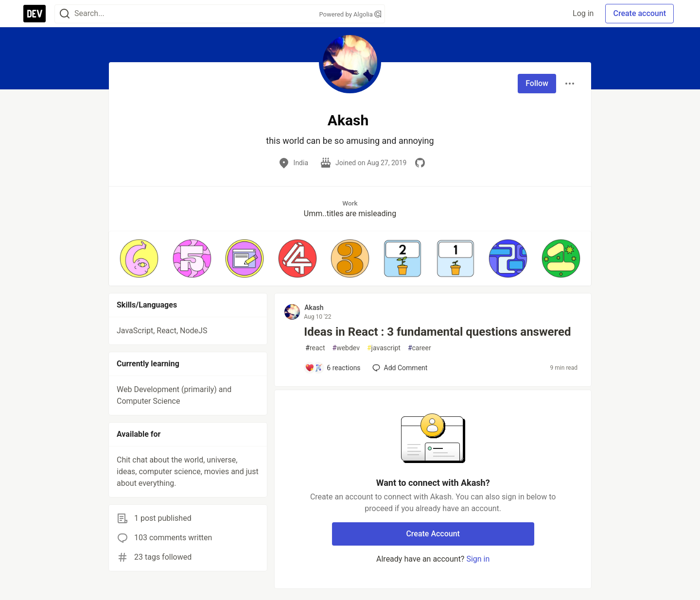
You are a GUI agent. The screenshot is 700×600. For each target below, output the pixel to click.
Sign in (478, 559)
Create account (639, 13)
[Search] (65, 14)
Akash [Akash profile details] (314, 308)
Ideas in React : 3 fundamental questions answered (437, 332)
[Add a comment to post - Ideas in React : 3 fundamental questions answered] (332, 368)
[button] (139, 258)
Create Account (433, 534)
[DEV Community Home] (35, 14)
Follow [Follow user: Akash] (537, 83)
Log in (583, 13)
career (420, 348)
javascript (384, 348)
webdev (346, 348)
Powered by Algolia (350, 14)
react (315, 348)
